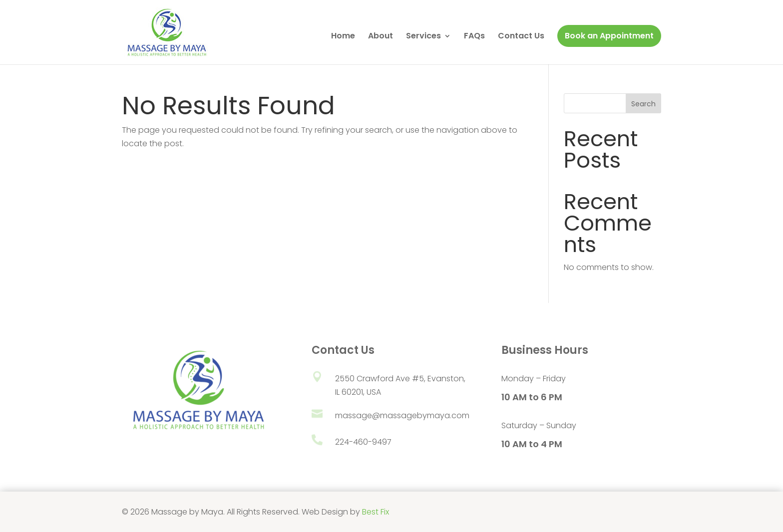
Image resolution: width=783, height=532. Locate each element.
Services (423, 37)
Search (643, 104)
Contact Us (521, 37)
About (381, 37)
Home (343, 37)
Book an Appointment (609, 36)
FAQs (474, 37)
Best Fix (376, 512)
